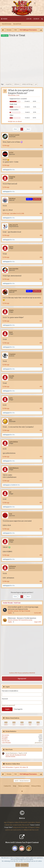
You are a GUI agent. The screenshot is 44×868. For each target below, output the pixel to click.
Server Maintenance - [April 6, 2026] (16, 753)
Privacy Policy (36, 786)
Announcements (10, 757)
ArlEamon (12, 566)
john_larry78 (13, 225)
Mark (11, 332)
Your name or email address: (10, 691)
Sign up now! (22, 679)
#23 (41, 187)
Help (15, 786)
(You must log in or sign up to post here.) (22, 592)
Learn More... (25, 865)
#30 (41, 343)
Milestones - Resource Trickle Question (22, 618)
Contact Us (7, 786)
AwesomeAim (14, 269)
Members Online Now (13, 764)
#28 (41, 303)
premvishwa (38, 743)
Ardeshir (10, 611)
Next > (29, 129)
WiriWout (12, 199)
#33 (41, 409)
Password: (5, 699)
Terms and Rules (24, 786)
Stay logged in (18, 709)
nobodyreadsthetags (27, 84)
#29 (41, 321)
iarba (11, 398)
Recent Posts (17, 24)
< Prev (15, 129)
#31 (41, 365)
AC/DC (11, 153)
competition (8, 84)
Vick (11, 514)
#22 (41, 165)
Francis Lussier (14, 135)
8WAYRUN (32, 673)
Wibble (11, 540)
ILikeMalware (14, 468)
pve (36, 84)
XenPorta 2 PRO (13, 673)
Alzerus (10, 620)
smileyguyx (6, 170)
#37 (41, 503)
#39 (41, 555)
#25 (41, 235)
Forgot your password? (8, 705)
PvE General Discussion (25, 620)
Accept (18, 865)
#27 (41, 279)
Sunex (11, 247)
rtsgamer (12, 354)
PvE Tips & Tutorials (25, 611)
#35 (41, 457)
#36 (41, 481)
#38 (41, 529)
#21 (41, 146)
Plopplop (12, 177)
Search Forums (7, 24)
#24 (41, 214)
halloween (16, 84)
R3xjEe (11, 310)
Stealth (12, 376)
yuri (10, 420)
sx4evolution (13, 442)
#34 (41, 430)
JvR (10, 492)
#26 (41, 257)
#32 (41, 387)
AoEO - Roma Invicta (21, 781)
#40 (41, 581)
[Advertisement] (22, 60)
